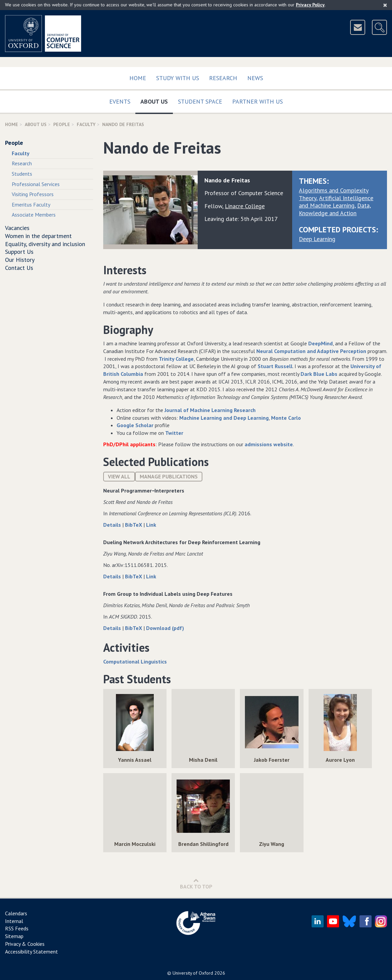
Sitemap (14, 936)
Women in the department (38, 236)
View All (119, 476)
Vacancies (17, 228)
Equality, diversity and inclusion (45, 244)
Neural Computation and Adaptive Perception (311, 351)
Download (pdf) (165, 628)
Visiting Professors (33, 194)
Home (138, 78)
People (62, 124)
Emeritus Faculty (31, 205)
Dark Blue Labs (319, 374)
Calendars (16, 913)
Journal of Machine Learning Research (210, 410)
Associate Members (34, 215)
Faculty (86, 124)
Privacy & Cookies (25, 944)
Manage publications (169, 476)
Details (113, 525)
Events (120, 101)
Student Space (200, 101)
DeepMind (320, 343)
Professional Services (36, 184)
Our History (20, 260)
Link (151, 525)
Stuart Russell (275, 366)
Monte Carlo (286, 418)
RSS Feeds (17, 928)
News (255, 78)
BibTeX (134, 525)
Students (22, 174)
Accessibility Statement (31, 952)
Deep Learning (317, 239)
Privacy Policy (310, 5)
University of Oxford (193, 973)
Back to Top (196, 884)
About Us (157, 100)
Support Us (19, 252)
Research (223, 78)
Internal (14, 921)
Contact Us (19, 268)
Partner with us (257, 101)
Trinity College (176, 359)
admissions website (269, 444)
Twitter (174, 433)
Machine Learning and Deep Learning (224, 418)
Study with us (178, 78)
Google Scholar (135, 425)
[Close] (385, 5)
